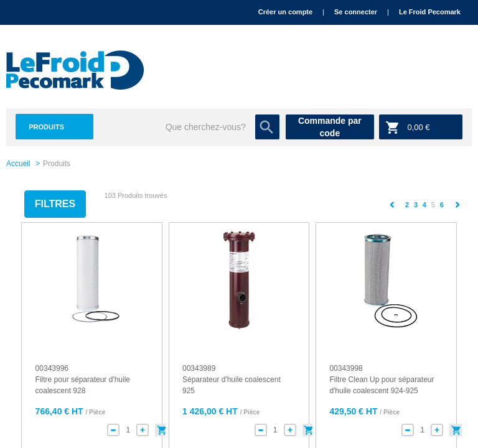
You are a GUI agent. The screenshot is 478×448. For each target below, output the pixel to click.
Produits (46, 127)
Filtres (55, 204)
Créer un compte (285, 12)
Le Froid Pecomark (430, 12)
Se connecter (356, 12)
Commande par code (330, 127)
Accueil (18, 164)
